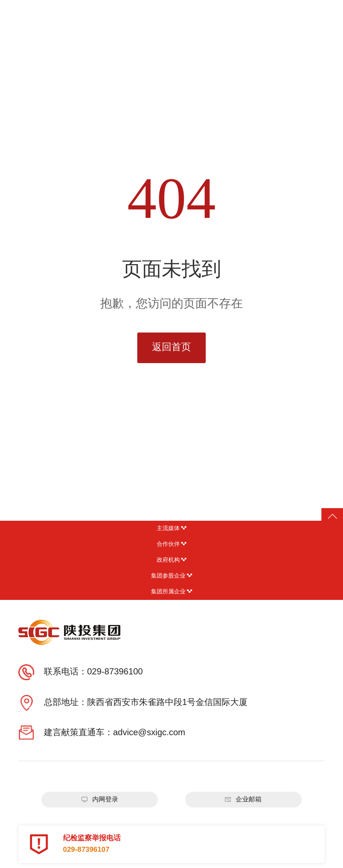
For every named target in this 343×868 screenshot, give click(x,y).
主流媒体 (171, 528)
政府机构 (171, 560)
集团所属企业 (171, 592)
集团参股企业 (171, 576)
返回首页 (171, 347)
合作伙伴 (171, 544)
